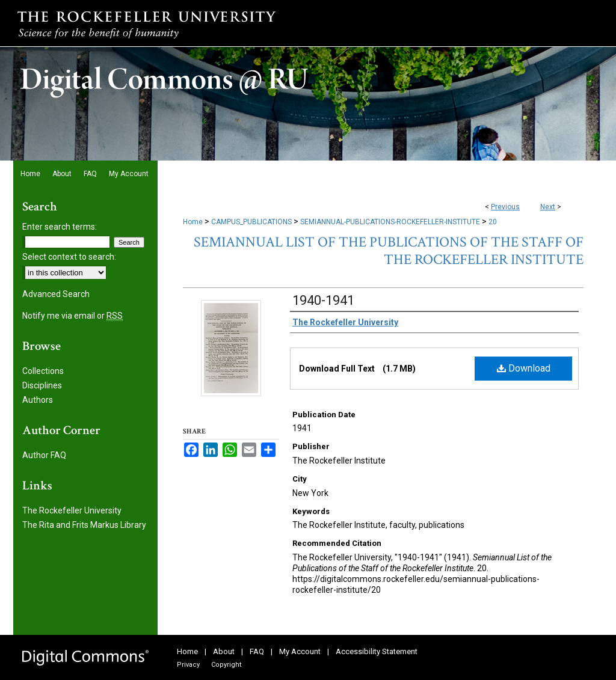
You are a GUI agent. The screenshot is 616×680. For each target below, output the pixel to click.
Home (193, 222)
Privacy (188, 665)
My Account (300, 651)
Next (548, 207)
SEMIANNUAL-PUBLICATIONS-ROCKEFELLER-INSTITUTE (390, 222)
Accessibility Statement (377, 651)
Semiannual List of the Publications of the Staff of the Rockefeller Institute (389, 251)
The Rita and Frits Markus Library (84, 525)
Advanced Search (56, 294)
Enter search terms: (60, 227)
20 (493, 222)
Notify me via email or (72, 316)
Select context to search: (69, 257)
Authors (38, 400)
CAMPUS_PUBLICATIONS (251, 222)
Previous (505, 207)
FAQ (257, 651)
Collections (43, 371)
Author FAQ (44, 455)
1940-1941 (323, 300)
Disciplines (42, 385)
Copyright (226, 665)
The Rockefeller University (72, 510)
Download (524, 368)
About (224, 651)
